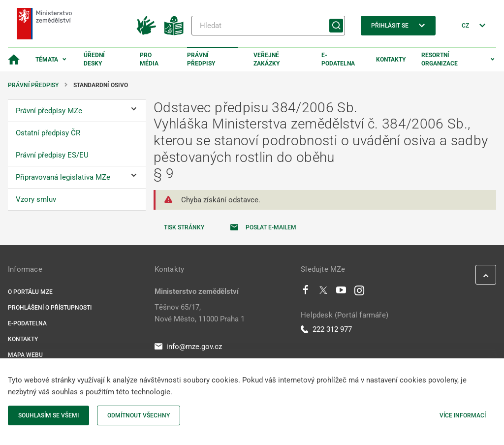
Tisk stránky (184, 227)
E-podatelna (338, 59)
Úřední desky (94, 59)
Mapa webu (25, 355)
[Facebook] (306, 292)
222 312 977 (326, 329)
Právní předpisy (201, 59)
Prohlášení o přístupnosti (50, 308)
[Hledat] (268, 26)
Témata (47, 60)
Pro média (149, 59)
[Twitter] (323, 292)
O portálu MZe (30, 292)
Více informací (463, 415)
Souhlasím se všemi (48, 415)
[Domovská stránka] (14, 60)
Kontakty (391, 60)
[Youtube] (341, 292)
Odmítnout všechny (139, 415)
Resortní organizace (440, 59)
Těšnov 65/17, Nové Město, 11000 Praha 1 (200, 313)
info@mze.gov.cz (188, 347)
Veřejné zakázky (267, 59)
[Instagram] (359, 292)
